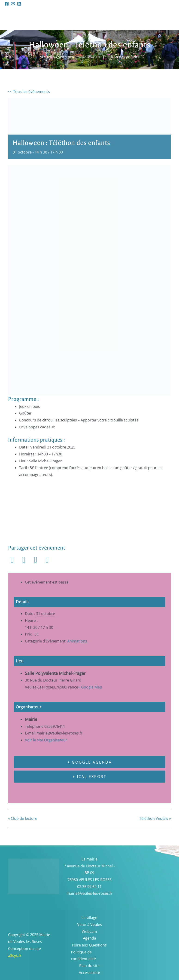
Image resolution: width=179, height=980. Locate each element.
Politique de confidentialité (83, 955)
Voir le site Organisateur (46, 740)
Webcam (89, 931)
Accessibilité (89, 973)
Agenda (89, 938)
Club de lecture (23, 818)
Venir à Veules (89, 925)
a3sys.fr (21, 955)
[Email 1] (13, 4)
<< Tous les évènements (29, 92)
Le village (89, 918)
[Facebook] (7, 4)
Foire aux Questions (89, 945)
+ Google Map (90, 687)
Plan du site (89, 966)
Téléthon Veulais (155, 818)
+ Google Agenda (90, 762)
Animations (77, 641)
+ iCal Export (89, 777)
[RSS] (19, 4)
